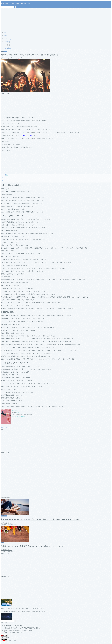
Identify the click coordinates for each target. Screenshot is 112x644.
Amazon (20, 416)
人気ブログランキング (6, 638)
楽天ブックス (15, 416)
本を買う (9, 44)
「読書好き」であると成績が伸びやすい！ (16, 632)
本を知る (9, 46)
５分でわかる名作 (7, 40)
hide (7, 175)
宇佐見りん (4, 51)
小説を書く (9, 47)
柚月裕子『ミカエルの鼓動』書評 (13, 626)
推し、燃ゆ (14, 410)
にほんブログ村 (8, 640)
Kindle (23, 416)
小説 (5, 34)
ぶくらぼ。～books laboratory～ (16, 3)
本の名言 (6, 37)
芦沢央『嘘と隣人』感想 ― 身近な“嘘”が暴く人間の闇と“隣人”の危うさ (24, 627)
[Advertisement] (56, 20)
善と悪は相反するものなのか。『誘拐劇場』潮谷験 (18, 630)
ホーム (5, 32)
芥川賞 (5, 428)
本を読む (9, 43)
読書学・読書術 (7, 41)
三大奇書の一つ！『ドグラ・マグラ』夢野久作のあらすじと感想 (22, 629)
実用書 (5, 35)
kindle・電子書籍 (7, 49)
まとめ (5, 38)
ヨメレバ (17, 412)
